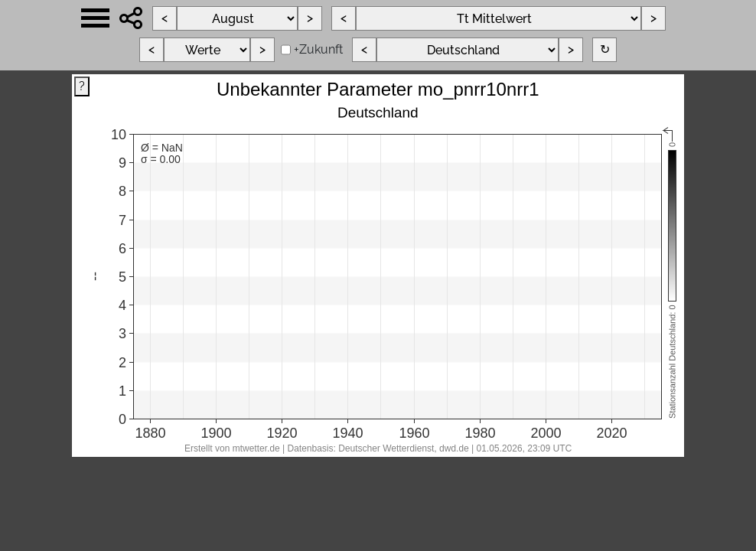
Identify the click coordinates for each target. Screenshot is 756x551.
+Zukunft (318, 49)
